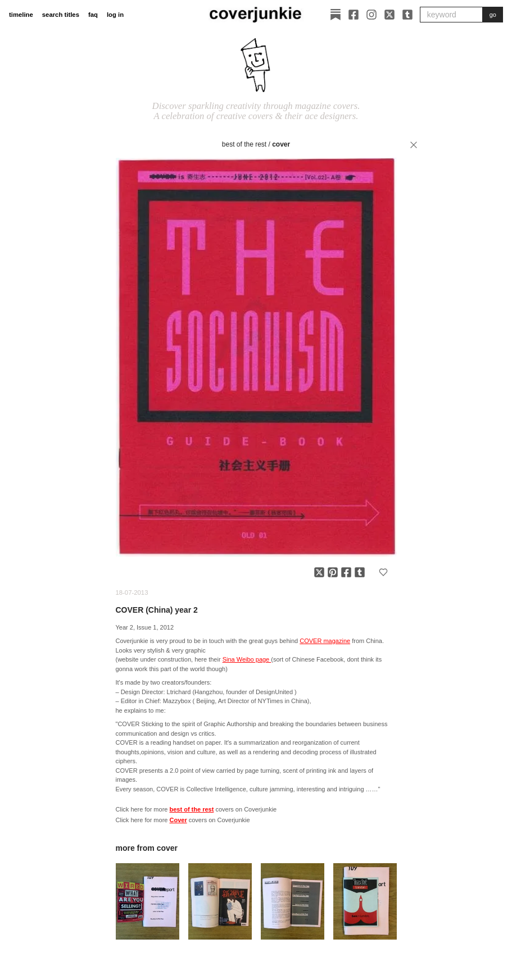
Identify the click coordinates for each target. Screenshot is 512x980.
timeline (21, 15)
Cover (281, 144)
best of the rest (244, 144)
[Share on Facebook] (346, 572)
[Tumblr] (407, 15)
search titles (61, 15)
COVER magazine (325, 641)
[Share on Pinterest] (333, 572)
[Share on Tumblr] (360, 572)
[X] (389, 15)
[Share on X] (319, 572)
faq (93, 15)
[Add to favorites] (383, 572)
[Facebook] (354, 15)
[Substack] (336, 15)
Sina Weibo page (247, 659)
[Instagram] (371, 15)
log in (115, 15)
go (493, 15)
